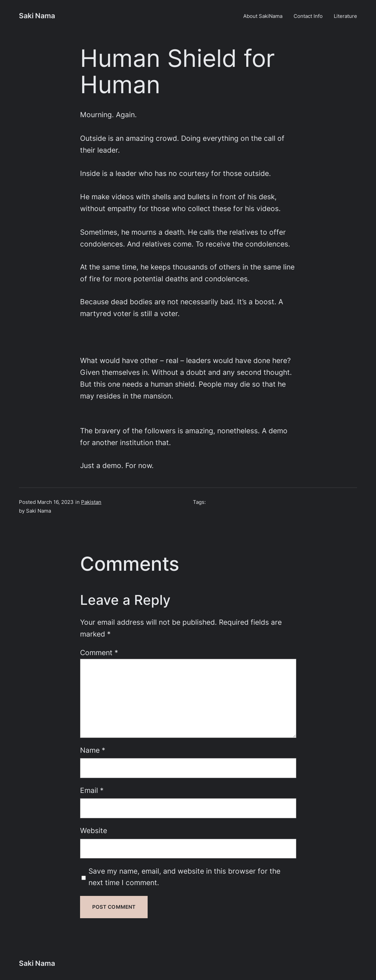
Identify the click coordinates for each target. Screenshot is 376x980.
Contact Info (308, 16)
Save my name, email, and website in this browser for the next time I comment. (184, 877)
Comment (99, 653)
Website (94, 831)
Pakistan (91, 502)
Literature (345, 16)
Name (93, 750)
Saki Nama (37, 16)
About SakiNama (263, 16)
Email (92, 790)
